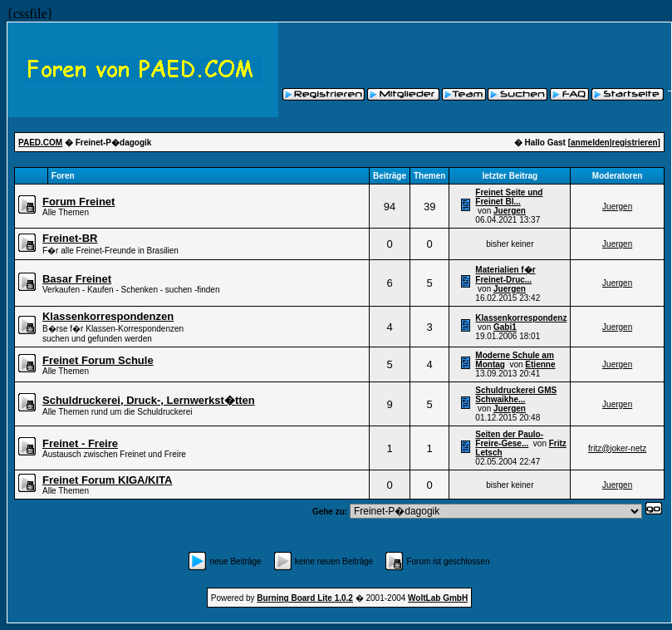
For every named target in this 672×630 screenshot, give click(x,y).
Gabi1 (505, 327)
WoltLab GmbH (438, 598)
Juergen (510, 211)
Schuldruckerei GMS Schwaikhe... (516, 395)
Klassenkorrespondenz (521, 318)
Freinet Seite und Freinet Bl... (509, 197)
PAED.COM (40, 143)
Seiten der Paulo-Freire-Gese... (509, 439)
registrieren (635, 143)
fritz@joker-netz (617, 448)
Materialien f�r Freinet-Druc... (505, 275)
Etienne (540, 364)
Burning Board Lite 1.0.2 (305, 598)
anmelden (590, 143)
